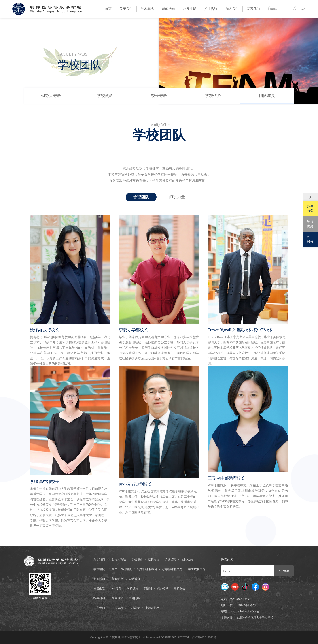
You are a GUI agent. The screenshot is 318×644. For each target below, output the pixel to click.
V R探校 (310, 239)
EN (304, 9)
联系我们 (253, 9)
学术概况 (147, 9)
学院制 (148, 588)
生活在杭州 (152, 608)
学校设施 (132, 588)
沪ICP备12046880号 (204, 637)
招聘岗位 (134, 608)
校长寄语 (159, 96)
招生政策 (117, 598)
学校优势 (213, 96)
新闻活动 (168, 9)
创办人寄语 (51, 96)
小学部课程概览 (172, 569)
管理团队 (141, 197)
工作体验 (117, 608)
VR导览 (117, 588)
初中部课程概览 (147, 569)
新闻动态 (117, 579)
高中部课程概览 (122, 569)
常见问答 (134, 598)
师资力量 (177, 197)
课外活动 (163, 588)
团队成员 (267, 96)
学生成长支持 (197, 569)
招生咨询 (211, 9)
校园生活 (190, 9)
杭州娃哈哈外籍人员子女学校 (255, 618)
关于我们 (126, 9)
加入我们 (232, 9)
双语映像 (135, 579)
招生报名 (310, 208)
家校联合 (180, 588)
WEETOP (184, 637)
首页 (108, 9)
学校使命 (105, 96)
